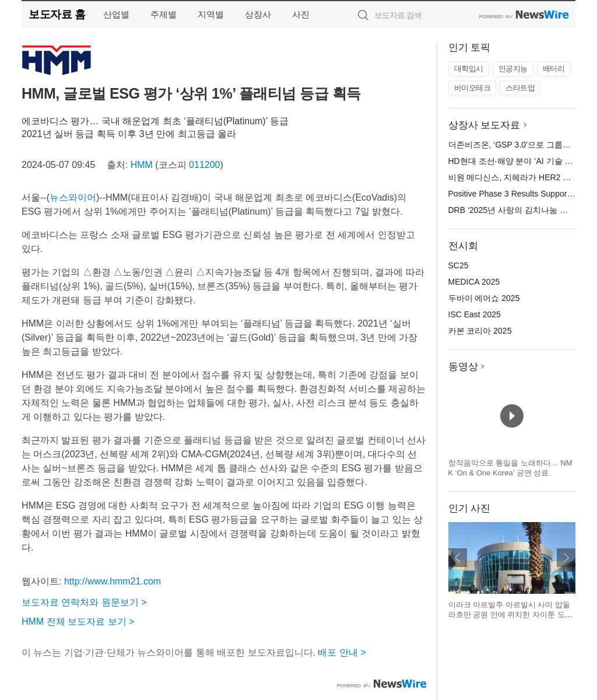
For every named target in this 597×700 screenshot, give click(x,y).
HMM (142, 165)
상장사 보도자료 (484, 125)
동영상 (463, 367)
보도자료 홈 (57, 14)
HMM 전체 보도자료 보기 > (78, 622)
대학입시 (469, 69)
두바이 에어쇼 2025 (484, 298)
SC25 (459, 265)
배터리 (554, 69)
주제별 (164, 14)
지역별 (211, 14)
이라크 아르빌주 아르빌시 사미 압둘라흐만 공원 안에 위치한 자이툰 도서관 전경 (510, 615)
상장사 (258, 14)
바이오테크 (473, 88)
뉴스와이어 (73, 197)
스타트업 (520, 88)
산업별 (116, 14)
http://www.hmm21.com (113, 581)
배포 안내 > (342, 652)
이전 (458, 558)
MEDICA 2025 (474, 282)
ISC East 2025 (475, 314)
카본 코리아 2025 (480, 331)
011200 (204, 165)
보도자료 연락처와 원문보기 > (84, 602)
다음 (566, 558)
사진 (301, 14)
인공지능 (513, 69)
